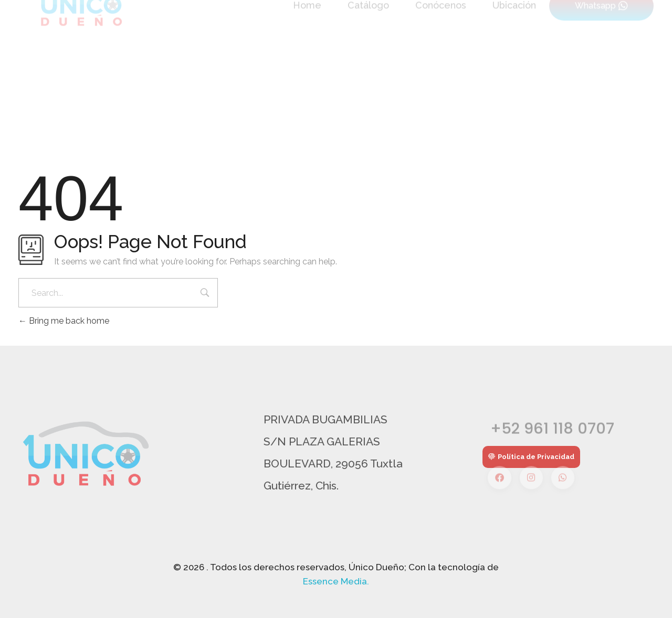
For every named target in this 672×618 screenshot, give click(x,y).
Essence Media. (336, 581)
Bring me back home (64, 321)
